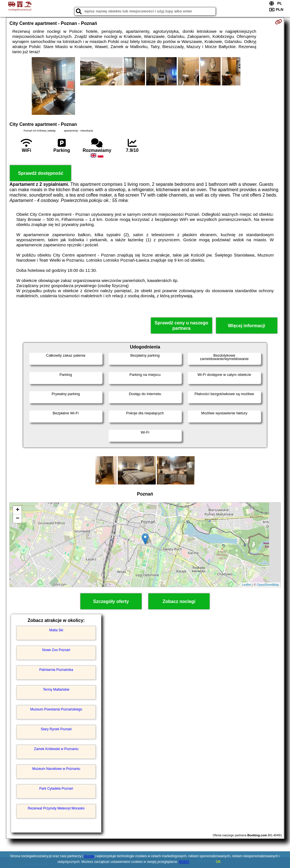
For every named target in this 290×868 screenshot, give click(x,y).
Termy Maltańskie (56, 690)
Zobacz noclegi (179, 601)
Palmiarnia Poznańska (56, 670)
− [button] (17, 519)
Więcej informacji (247, 326)
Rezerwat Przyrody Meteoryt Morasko (56, 808)
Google (89, 856)
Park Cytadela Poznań (56, 789)
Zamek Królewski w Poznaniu (56, 749)
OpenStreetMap (268, 585)
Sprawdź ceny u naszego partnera (181, 326)
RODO (184, 862)
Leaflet (247, 585)
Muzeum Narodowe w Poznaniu (56, 769)
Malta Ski (56, 630)
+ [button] (17, 510)
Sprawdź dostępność (40, 173)
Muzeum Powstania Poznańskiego (56, 709)
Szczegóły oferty (111, 601)
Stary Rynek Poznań (56, 729)
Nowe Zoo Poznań (56, 650)
